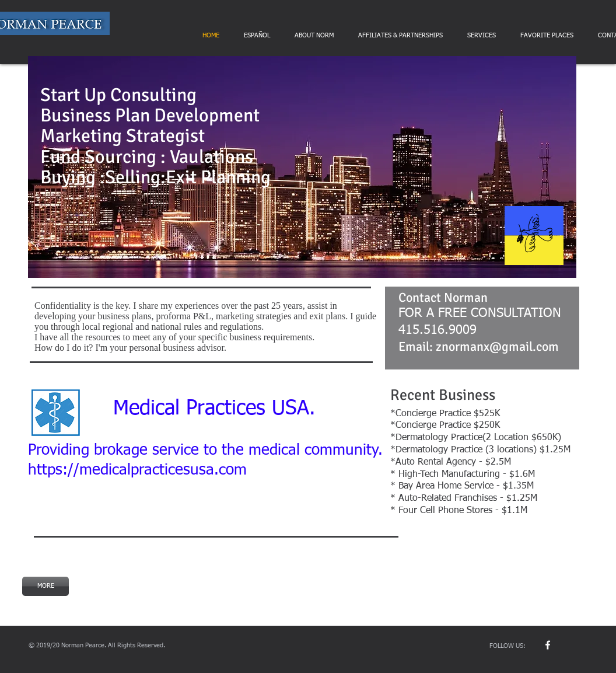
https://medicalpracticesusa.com (137, 470)
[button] (302, 167)
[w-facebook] (548, 645)
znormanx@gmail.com (497, 346)
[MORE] (45, 586)
